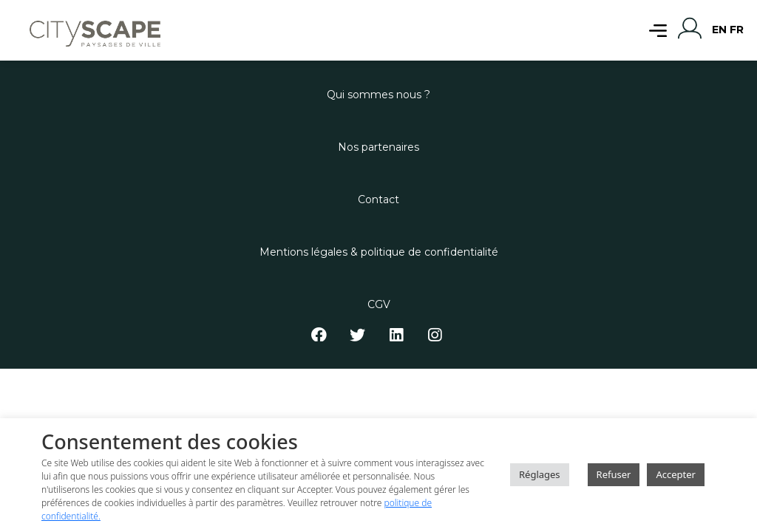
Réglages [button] (540, 474)
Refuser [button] (614, 474)
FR (737, 30)
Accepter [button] (676, 474)
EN (719, 30)
